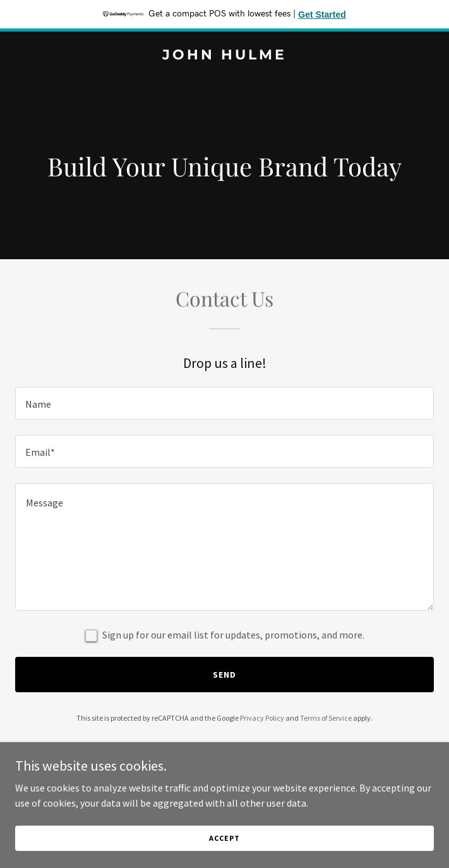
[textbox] (224, 403)
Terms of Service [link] (326, 718)
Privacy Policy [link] (262, 718)
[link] (224, 56)
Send (224, 675)
